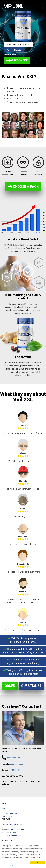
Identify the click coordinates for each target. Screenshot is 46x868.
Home (4, 808)
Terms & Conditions (9, 814)
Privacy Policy (7, 816)
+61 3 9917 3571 (16, 764)
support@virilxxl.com (19, 824)
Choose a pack (17, 61)
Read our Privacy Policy (19, 864)
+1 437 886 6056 (15, 770)
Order (10, 686)
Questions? (31, 686)
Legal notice (7, 811)
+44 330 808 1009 (14, 757)
